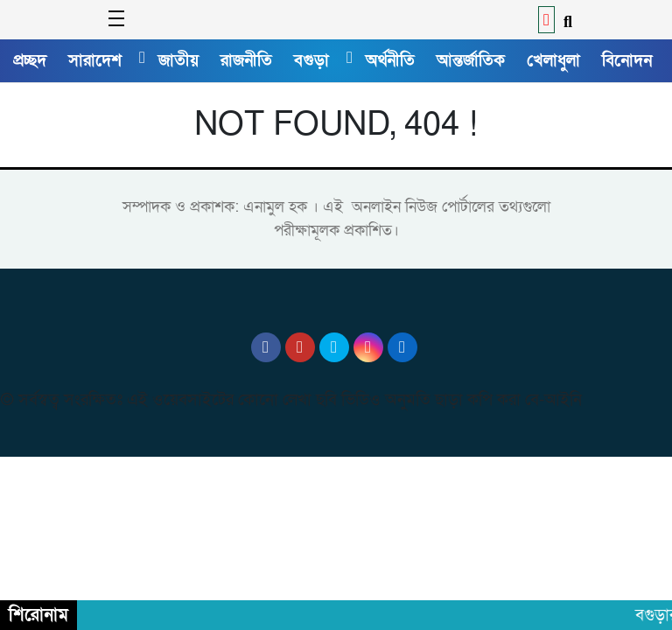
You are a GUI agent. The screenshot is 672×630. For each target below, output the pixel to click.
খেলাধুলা (553, 60)
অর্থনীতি (390, 60)
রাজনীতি (246, 60)
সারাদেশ (95, 60)
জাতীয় (178, 60)
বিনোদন (627, 60)
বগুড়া (311, 60)
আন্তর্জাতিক (471, 60)
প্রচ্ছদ (30, 60)
